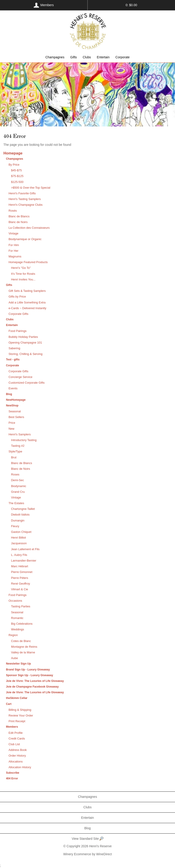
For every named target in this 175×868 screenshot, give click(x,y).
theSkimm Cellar (17, 698)
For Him (14, 245)
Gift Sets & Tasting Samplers (27, 291)
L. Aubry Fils (19, 555)
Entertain (103, 57)
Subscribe (13, 773)
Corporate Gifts (18, 314)
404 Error (12, 778)
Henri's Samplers (19, 434)
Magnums (15, 256)
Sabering (14, 348)
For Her (13, 251)
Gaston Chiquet (21, 532)
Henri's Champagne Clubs (25, 205)
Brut (14, 457)
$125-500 (17, 182)
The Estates (16, 503)
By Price (14, 165)
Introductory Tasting (24, 440)
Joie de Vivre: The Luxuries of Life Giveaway (35, 681)
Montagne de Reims (24, 647)
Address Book (18, 750)
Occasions (15, 601)
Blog (9, 394)
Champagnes (55, 57)
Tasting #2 (18, 446)
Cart (9, 704)
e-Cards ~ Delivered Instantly (27, 308)
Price (12, 423)
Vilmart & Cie (20, 589)
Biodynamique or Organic (25, 239)
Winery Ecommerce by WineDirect (87, 854)
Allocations (15, 761)
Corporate (123, 57)
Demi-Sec (18, 480)
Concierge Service (20, 377)
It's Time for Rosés (23, 274)
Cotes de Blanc (21, 641)
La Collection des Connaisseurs (29, 228)
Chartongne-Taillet (23, 509)
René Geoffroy (21, 584)
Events (13, 388)
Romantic (17, 618)
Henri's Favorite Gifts (22, 193)
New (11, 429)
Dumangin (18, 520)
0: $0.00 (131, 5)
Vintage (13, 233)
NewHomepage (16, 400)
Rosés (13, 211)
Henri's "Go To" (21, 268)
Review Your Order (21, 715)
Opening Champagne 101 (25, 343)
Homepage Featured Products (28, 262)
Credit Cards (17, 738)
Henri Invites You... (23, 279)
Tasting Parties (21, 606)
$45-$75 (17, 170)
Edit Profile (15, 733)
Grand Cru (18, 492)
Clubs (87, 57)
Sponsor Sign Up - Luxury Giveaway (30, 675)
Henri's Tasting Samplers (24, 199)
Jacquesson (19, 543)
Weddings (18, 629)
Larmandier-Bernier (24, 561)
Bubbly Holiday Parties (23, 337)
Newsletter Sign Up (18, 664)
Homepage (13, 153)
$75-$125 (17, 176)
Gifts (73, 57)
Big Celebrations (22, 624)
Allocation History (20, 767)
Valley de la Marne (23, 652)
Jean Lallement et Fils (25, 549)
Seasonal (15, 411)
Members (12, 727)
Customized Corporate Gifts (26, 383)
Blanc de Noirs (18, 222)
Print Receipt (17, 721)
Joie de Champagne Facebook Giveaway (32, 687)
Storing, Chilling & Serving (25, 354)
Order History (17, 756)
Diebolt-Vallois (20, 515)
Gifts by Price (17, 297)
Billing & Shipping (20, 710)
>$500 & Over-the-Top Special (31, 188)
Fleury (15, 526)
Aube (15, 658)
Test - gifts (13, 360)
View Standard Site (88, 839)
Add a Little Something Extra (27, 302)
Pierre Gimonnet (22, 572)
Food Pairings (17, 331)
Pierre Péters (20, 578)
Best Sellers (16, 417)
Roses (15, 474)
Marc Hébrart (20, 566)
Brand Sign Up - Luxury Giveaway (28, 670)
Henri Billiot (19, 538)
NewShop (12, 406)
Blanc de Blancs (19, 216)
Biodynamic (19, 486)
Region (13, 635)
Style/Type (15, 451)
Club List (14, 744)
